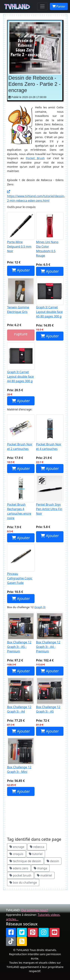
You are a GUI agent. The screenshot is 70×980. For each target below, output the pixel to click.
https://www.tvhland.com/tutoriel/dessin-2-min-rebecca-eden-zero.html (36, 196)
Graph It (40, 607)
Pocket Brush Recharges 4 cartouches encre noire (21, 497)
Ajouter (21, 270)
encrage (17, 847)
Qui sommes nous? (34, 910)
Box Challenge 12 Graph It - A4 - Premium (50, 633)
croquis (16, 854)
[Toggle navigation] (42, 6)
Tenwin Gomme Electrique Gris (21, 296)
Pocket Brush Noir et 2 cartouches (21, 433)
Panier (59, 6)
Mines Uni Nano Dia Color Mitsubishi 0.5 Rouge (50, 235)
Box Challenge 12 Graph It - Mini (21, 756)
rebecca (37, 847)
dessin (53, 861)
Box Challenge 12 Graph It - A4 (21, 695)
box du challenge (23, 883)
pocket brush (20, 875)
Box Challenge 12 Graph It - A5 (50, 695)
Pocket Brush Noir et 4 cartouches (50, 433)
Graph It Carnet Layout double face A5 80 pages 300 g (50, 298)
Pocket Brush (35, 158)
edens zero (19, 868)
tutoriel (36, 854)
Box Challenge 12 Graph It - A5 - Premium (21, 633)
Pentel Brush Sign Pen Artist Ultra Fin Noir (50, 495)
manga (40, 868)
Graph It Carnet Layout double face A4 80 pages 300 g (21, 363)
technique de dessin (25, 861)
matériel (45, 875)
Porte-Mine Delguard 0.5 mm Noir (21, 233)
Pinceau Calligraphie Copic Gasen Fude (21, 564)
